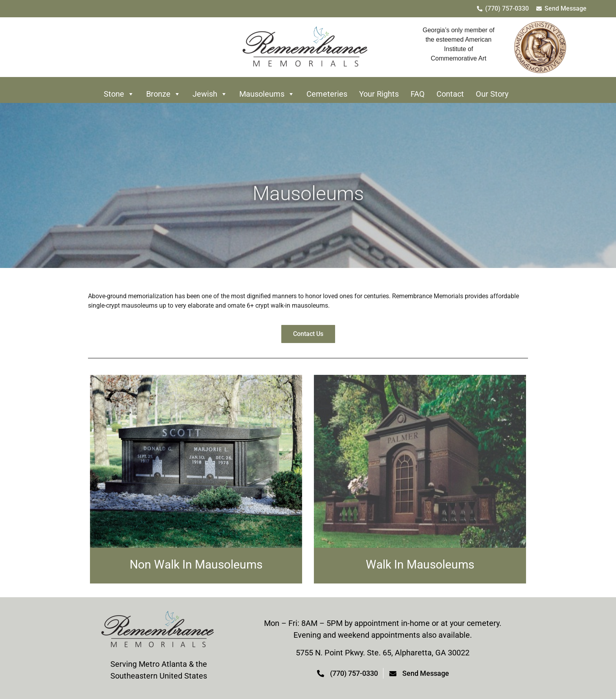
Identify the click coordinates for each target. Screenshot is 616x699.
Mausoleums (267, 94)
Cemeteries (327, 94)
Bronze (163, 94)
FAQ (418, 94)
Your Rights (379, 94)
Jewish (210, 94)
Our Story (492, 94)
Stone (119, 94)
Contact (450, 94)
